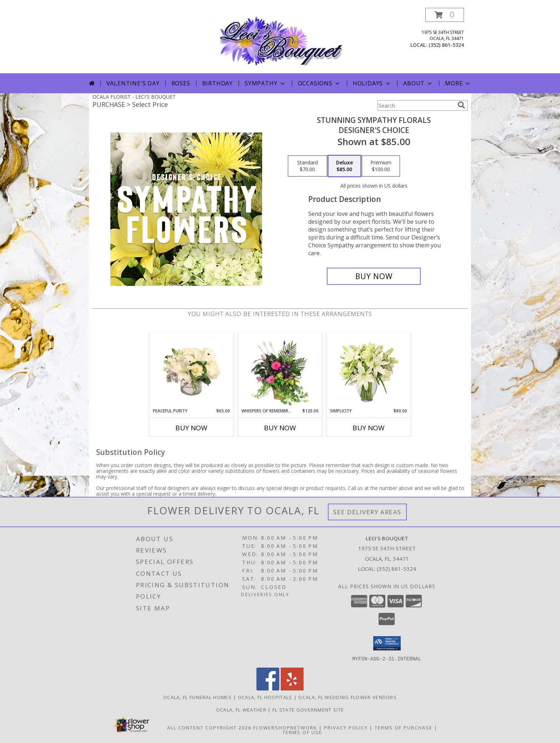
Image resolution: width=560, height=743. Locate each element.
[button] (445, 15)
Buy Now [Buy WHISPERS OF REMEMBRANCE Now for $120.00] (280, 428)
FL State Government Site (308, 709)
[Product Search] (416, 105)
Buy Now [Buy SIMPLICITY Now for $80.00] (369, 428)
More (458, 83)
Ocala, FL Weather (241, 709)
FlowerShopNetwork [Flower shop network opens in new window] (285, 727)
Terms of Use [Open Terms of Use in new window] (302, 732)
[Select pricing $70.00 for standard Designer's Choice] (307, 166)
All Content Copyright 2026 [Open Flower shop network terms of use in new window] (209, 727)
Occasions (319, 83)
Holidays (372, 83)
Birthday (217, 83)
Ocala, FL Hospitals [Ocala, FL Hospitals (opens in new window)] (265, 697)
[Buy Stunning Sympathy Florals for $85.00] (374, 276)
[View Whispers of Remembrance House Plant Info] (280, 370)
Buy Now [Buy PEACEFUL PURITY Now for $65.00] (191, 428)
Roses (181, 83)
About (418, 83)
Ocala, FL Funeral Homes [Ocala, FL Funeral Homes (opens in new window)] (197, 697)
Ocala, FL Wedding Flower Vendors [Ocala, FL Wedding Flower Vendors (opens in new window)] (347, 697)
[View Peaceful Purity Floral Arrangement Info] (192, 370)
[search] (461, 105)
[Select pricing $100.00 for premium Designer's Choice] (381, 166)
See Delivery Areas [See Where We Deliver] (367, 512)
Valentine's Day (133, 83)
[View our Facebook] (268, 688)
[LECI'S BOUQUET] (281, 41)
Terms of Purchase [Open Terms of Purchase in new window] (404, 727)
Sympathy (265, 83)
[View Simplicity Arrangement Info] (369, 370)
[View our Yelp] (292, 688)
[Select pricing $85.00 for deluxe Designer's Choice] (344, 166)
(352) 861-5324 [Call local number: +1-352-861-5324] (446, 45)
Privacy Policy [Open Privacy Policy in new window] (346, 727)
